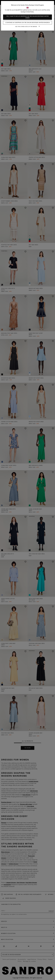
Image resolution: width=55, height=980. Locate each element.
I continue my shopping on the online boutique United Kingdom (27, 23)
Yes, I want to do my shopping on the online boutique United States (27, 17)
